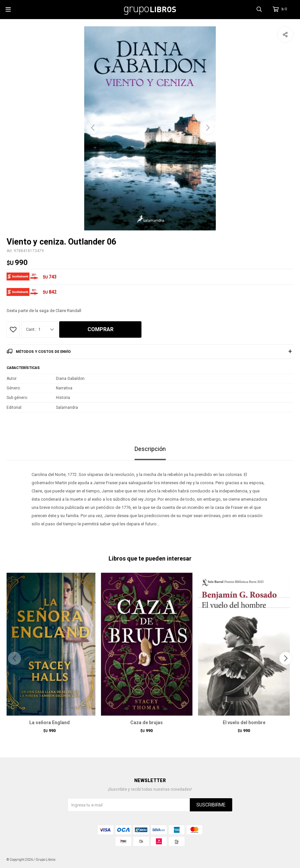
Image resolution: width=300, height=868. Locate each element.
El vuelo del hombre (244, 723)
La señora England (50, 723)
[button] (208, 128)
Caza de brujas (147, 723)
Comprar (100, 329)
